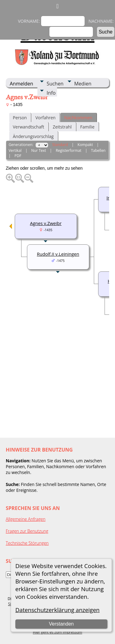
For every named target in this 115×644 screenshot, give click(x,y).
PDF (18, 156)
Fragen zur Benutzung (27, 531)
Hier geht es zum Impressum (57, 632)
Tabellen (98, 150)
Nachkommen (78, 118)
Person (20, 118)
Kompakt (85, 145)
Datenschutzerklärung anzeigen (57, 610)
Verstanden (61, 624)
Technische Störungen (27, 543)
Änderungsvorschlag (33, 136)
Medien (83, 84)
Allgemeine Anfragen (26, 519)
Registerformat (69, 150)
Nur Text (39, 150)
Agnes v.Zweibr (46, 223)
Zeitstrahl (62, 127)
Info (51, 93)
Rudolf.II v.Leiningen (58, 254)
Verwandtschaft (29, 127)
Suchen (55, 84)
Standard (60, 145)
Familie (87, 127)
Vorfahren (45, 118)
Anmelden (21, 84)
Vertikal (15, 150)
